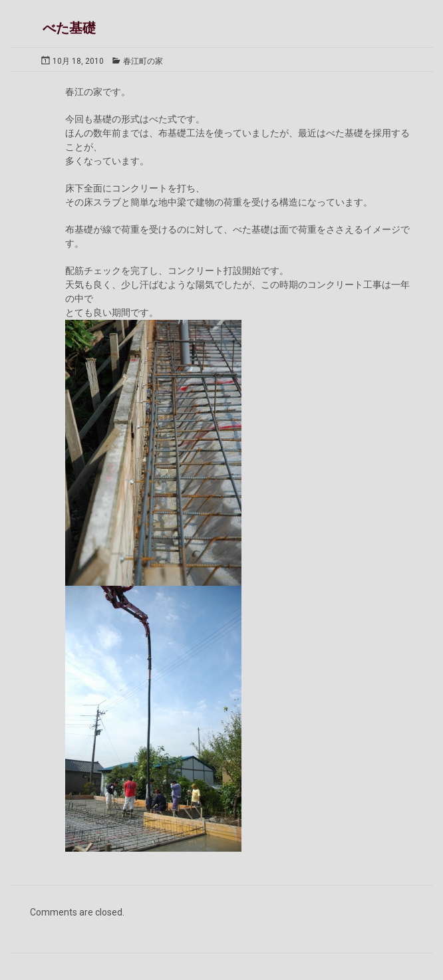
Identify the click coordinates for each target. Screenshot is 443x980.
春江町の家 (143, 61)
